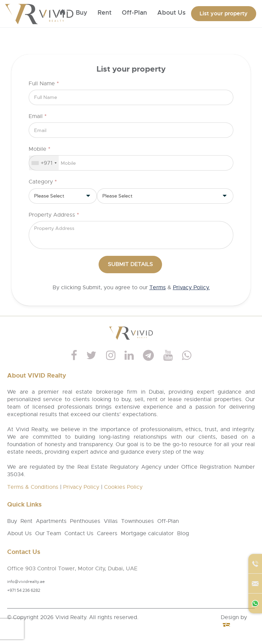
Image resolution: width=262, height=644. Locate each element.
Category (43, 182)
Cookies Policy (123, 487)
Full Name (44, 84)
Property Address (54, 215)
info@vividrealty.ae (26, 582)
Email (38, 116)
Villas (111, 521)
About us (171, 13)
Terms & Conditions (33, 487)
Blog (183, 533)
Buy (82, 13)
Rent (105, 13)
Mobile (40, 149)
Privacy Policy (81, 487)
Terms (158, 288)
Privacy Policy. (191, 288)
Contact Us (79, 533)
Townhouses (137, 521)
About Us (19, 533)
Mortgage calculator (147, 533)
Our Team (48, 533)
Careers (107, 533)
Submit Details (130, 264)
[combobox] (44, 163)
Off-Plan (134, 13)
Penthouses (85, 521)
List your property (224, 13)
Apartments (51, 521)
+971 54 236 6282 (24, 590)
